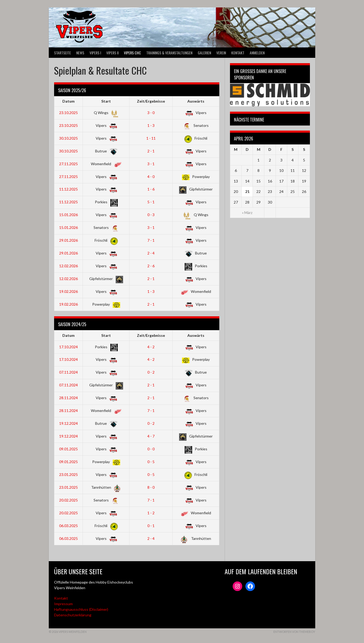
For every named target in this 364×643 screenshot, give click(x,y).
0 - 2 (151, 372)
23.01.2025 (68, 474)
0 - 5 (151, 462)
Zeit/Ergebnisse (151, 101)
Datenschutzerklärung (73, 615)
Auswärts (196, 101)
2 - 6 (151, 266)
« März (247, 213)
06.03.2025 (68, 526)
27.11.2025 (68, 164)
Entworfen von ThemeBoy (294, 632)
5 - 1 (151, 202)
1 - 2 (151, 513)
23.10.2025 (68, 113)
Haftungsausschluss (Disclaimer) (81, 609)
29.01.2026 (68, 240)
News (80, 53)
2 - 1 (151, 151)
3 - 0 (151, 113)
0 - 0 (151, 449)
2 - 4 (151, 253)
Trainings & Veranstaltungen (169, 53)
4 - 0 (151, 177)
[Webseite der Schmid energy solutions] (270, 95)
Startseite (62, 53)
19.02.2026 (68, 291)
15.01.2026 (68, 215)
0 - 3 (151, 215)
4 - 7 (151, 436)
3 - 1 (151, 164)
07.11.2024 (68, 372)
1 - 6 (151, 189)
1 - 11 (151, 138)
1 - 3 (151, 125)
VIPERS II (112, 53)
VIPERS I (95, 53)
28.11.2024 (68, 398)
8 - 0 (151, 487)
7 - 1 (151, 240)
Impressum (63, 604)
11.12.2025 (68, 189)
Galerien (204, 53)
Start (106, 101)
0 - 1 (151, 526)
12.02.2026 (68, 266)
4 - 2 (151, 347)
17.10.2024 (68, 347)
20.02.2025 (68, 500)
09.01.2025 (68, 449)
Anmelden (257, 53)
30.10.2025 (68, 138)
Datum (68, 101)
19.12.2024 (68, 423)
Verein (221, 53)
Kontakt (238, 53)
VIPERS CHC (132, 53)
